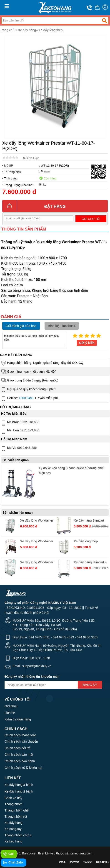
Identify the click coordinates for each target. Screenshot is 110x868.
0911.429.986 (20, 431)
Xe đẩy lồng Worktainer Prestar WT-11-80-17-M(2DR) (37, 563)
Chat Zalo (13, 863)
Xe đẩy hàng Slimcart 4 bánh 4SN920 (90, 563)
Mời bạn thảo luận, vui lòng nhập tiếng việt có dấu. (35, 340)
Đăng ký (90, 685)
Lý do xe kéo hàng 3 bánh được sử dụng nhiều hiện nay (72, 470)
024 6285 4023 (63, 637)
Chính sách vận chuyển (21, 741)
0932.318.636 (20, 423)
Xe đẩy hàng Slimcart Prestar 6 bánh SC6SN (90, 521)
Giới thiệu (11, 706)
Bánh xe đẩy (13, 798)
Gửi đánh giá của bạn (21, 326)
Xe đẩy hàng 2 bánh (19, 791)
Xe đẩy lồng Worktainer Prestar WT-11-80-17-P (37, 542)
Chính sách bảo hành (20, 761)
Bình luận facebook (62, 326)
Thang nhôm (14, 804)
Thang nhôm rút (16, 816)
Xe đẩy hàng (27, 30)
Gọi (8, 854)
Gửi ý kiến (87, 343)
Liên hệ (10, 713)
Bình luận (31, 158)
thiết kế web (47, 853)
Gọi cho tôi (91, 219)
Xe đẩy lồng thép (51, 30)
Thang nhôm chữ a (18, 835)
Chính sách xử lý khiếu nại (23, 768)
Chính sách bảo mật (19, 755)
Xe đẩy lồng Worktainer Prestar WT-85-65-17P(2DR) (37, 521)
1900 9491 (26, 398)
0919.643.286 (19, 449)
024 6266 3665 (87, 637)
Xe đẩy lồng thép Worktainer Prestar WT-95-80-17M (90, 542)
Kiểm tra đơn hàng (18, 719)
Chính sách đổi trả (17, 748)
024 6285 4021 (39, 637)
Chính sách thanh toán (21, 735)
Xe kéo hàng (14, 841)
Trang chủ (7, 30)
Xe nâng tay (13, 829)
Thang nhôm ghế (17, 810)
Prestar (46, 171)
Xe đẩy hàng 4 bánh (19, 785)
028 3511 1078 (39, 658)
